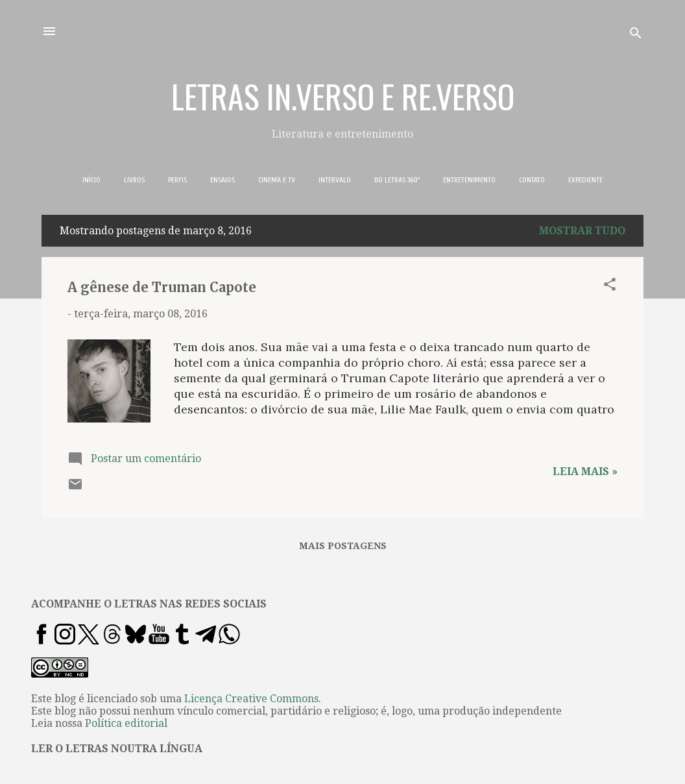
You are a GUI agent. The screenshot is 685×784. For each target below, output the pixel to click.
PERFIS (177, 180)
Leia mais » (585, 472)
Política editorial (126, 723)
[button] (610, 287)
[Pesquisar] (636, 35)
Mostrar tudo (582, 231)
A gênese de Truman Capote (162, 287)
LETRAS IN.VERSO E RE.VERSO (343, 95)
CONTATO (532, 180)
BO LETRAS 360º (397, 180)
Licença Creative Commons (251, 699)
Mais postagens (343, 546)
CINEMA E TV (277, 180)
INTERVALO (335, 180)
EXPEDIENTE (585, 180)
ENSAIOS (222, 180)
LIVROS (134, 180)
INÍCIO (91, 180)
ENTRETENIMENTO (469, 180)
